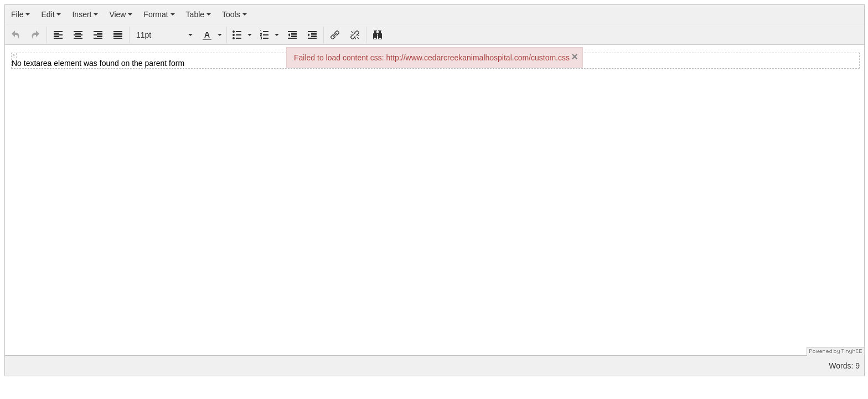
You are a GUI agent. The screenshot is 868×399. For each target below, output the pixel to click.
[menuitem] (20, 14)
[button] (15, 35)
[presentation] (20, 14)
